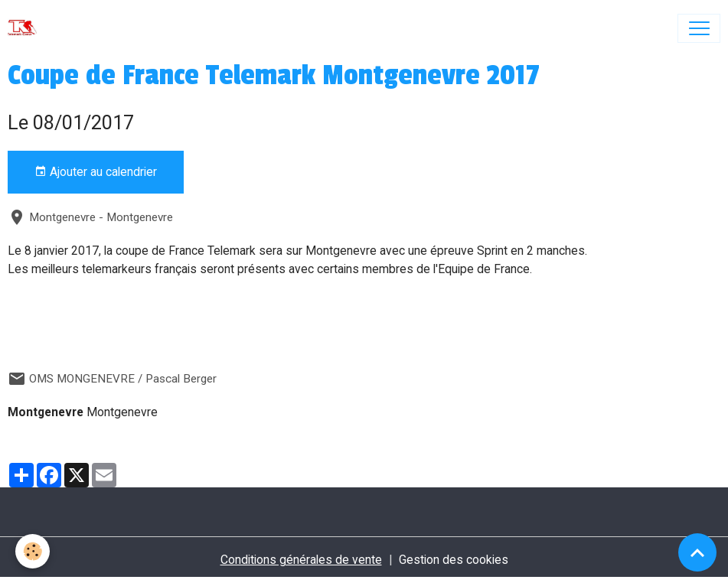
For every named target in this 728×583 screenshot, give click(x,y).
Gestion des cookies (454, 560)
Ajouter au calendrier (96, 172)
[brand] (26, 28)
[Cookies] (33, 551)
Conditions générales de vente (301, 560)
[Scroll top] (697, 552)
